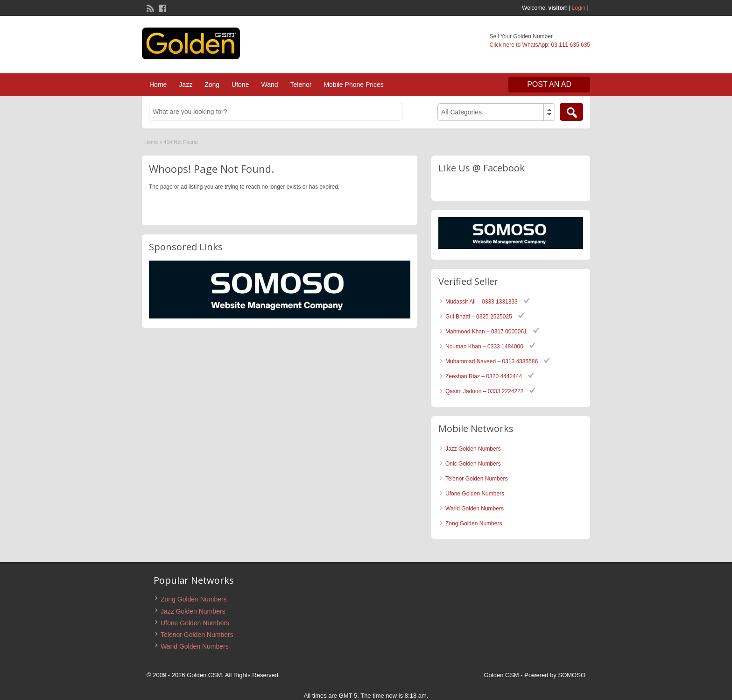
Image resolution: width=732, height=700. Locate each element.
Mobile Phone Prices (353, 85)
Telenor (301, 85)
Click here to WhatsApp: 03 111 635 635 (540, 45)
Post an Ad (549, 84)
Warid (269, 85)
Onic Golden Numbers (473, 464)
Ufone (240, 85)
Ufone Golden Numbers (475, 494)
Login (579, 8)
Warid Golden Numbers (475, 509)
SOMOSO (572, 675)
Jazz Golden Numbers (473, 449)
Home (158, 85)
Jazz (186, 85)
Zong (212, 85)
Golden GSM (502, 675)
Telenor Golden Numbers (476, 479)
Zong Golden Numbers (474, 523)
